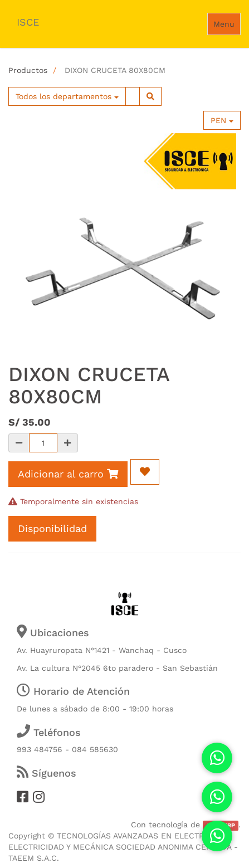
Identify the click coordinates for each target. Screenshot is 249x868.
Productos (28, 70)
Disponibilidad (52, 528)
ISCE (28, 22)
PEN (222, 120)
